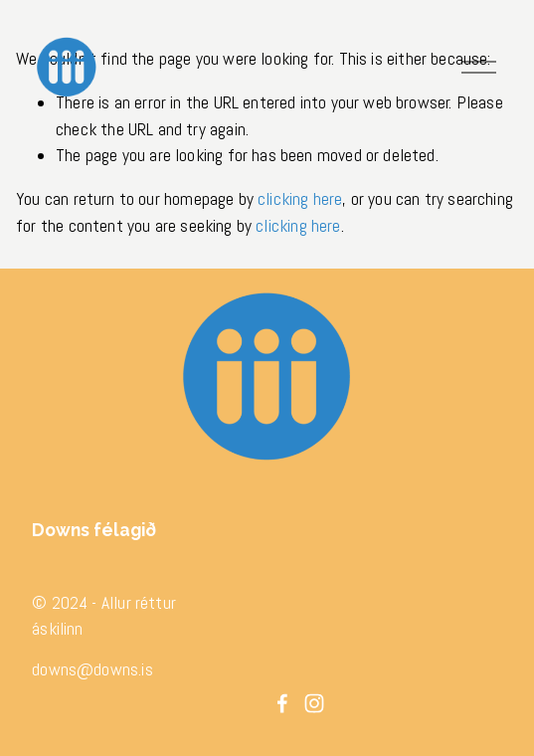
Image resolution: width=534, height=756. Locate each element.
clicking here (300, 199)
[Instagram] (314, 703)
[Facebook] (282, 703)
